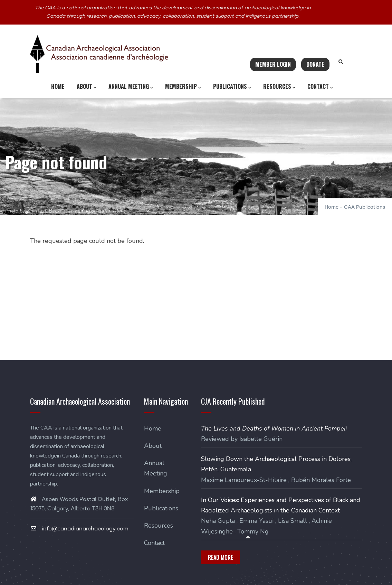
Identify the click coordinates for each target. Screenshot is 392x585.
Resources (279, 87)
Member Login (273, 64)
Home (58, 86)
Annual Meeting (131, 87)
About (87, 87)
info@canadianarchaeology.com (79, 529)
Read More (221, 557)
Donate (315, 64)
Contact (320, 87)
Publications (232, 87)
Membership (183, 87)
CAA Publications (365, 207)
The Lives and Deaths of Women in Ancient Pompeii (274, 428)
